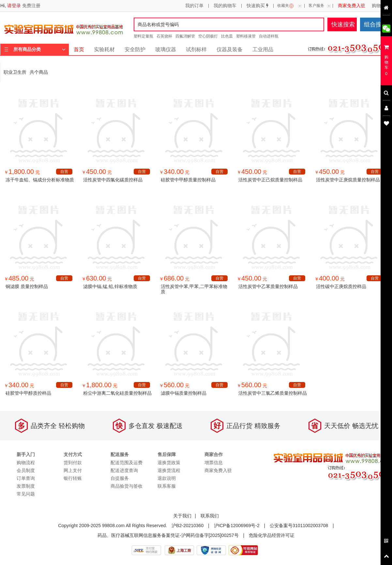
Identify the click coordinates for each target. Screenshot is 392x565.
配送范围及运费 (127, 463)
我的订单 (194, 6)
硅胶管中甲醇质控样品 (28, 393)
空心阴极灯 (208, 36)
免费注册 (31, 6)
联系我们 (210, 516)
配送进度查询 (124, 470)
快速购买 (257, 6)
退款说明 (167, 478)
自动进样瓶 (269, 36)
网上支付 (73, 470)
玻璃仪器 (166, 49)
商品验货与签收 (127, 486)
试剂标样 (196, 49)
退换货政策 (169, 463)
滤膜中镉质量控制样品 (184, 393)
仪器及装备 (230, 49)
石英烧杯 (164, 36)
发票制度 (26, 486)
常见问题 (26, 494)
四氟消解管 (185, 36)
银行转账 (73, 478)
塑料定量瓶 (143, 36)
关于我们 (182, 516)
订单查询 (26, 478)
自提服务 (120, 478)
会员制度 (26, 470)
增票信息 (214, 463)
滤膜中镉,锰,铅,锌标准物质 (110, 286)
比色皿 (227, 36)
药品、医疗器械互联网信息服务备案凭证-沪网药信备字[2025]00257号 (168, 535)
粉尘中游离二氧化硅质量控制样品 (117, 393)
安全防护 (135, 49)
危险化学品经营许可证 (272, 535)
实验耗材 (104, 49)
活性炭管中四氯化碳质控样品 (113, 180)
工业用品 (263, 49)
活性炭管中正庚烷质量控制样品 (348, 180)
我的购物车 (225, 6)
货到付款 (73, 463)
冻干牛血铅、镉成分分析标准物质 (40, 180)
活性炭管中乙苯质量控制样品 (268, 286)
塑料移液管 (246, 36)
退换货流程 (169, 470)
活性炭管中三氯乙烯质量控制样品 (273, 393)
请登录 (14, 6)
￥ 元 (22, 172)
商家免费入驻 (352, 6)
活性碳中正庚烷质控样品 (341, 286)
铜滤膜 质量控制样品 (27, 286)
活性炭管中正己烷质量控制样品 (270, 180)
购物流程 (381, 6)
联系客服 (167, 486)
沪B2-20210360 (188, 526)
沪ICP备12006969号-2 (237, 526)
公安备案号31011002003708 (299, 526)
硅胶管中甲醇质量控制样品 (188, 180)
